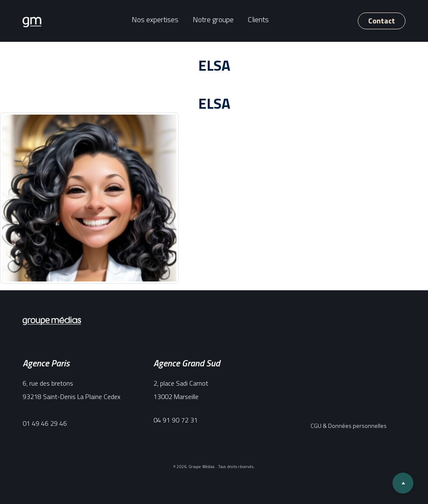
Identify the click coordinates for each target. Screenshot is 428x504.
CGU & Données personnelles (349, 426)
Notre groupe (213, 19)
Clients (258, 19)
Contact (382, 21)
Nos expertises (155, 19)
